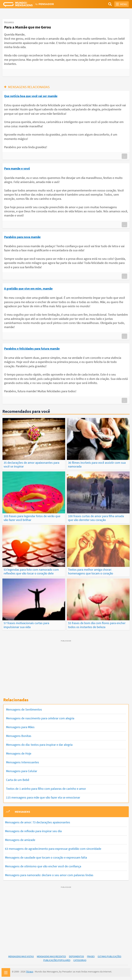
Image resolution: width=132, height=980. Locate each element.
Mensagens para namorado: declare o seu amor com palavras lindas (49, 875)
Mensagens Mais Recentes (51, 956)
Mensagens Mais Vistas (21, 956)
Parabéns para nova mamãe (22, 237)
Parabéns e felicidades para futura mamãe (32, 349)
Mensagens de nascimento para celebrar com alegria (40, 718)
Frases (91, 956)
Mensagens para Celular (22, 771)
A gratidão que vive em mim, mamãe (28, 289)
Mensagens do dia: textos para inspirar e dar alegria (39, 744)
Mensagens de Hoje (19, 753)
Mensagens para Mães (20, 727)
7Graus (30, 971)
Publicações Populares (57, 960)
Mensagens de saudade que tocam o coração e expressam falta (46, 857)
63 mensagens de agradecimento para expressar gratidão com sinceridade (53, 848)
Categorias (80, 960)
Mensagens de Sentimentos (24, 709)
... (124, 156)
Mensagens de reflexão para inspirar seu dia (33, 831)
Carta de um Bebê (18, 779)
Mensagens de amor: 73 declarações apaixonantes (38, 822)
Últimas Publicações (109, 956)
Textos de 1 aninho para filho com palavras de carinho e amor (46, 788)
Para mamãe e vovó (17, 168)
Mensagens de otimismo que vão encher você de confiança (43, 866)
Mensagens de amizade (20, 839)
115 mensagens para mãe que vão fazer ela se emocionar (43, 797)
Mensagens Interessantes (23, 762)
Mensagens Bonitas (19, 735)
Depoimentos (76, 956)
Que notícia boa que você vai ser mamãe (31, 96)
